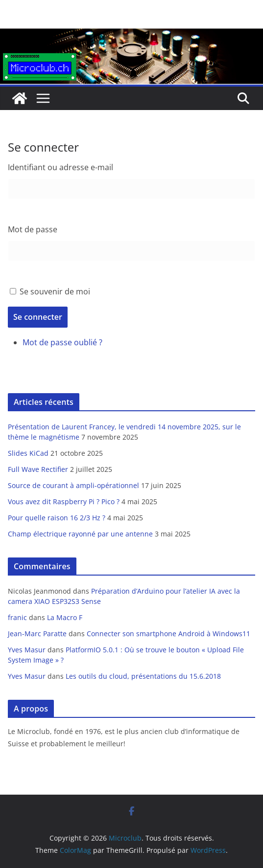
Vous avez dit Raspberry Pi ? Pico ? (64, 501)
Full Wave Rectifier (38, 469)
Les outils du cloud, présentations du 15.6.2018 (143, 676)
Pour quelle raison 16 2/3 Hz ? (57, 518)
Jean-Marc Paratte (37, 634)
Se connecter (38, 317)
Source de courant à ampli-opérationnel (73, 485)
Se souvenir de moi (55, 291)
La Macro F (65, 617)
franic (17, 617)
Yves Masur (27, 650)
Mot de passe (33, 229)
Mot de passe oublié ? (62, 342)
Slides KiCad (28, 453)
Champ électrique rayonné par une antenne (80, 534)
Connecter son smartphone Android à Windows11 (168, 634)
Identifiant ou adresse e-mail (60, 167)
